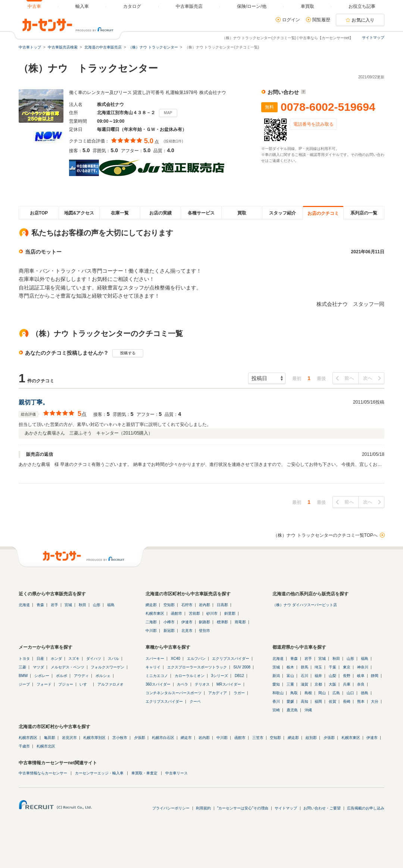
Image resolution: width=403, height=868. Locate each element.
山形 (97, 605)
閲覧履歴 (321, 20)
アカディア (218, 693)
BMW (23, 676)
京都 (318, 684)
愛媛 (290, 701)
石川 (304, 676)
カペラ (182, 684)
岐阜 (361, 676)
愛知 (276, 684)
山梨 (332, 676)
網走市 (186, 738)
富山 (290, 676)
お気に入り (363, 20)
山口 (350, 693)
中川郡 (151, 631)
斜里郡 (230, 613)
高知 (304, 701)
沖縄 (308, 710)
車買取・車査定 (144, 773)
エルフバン (196, 659)
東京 (347, 667)
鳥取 (294, 693)
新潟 (276, 676)
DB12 (239, 676)
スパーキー (155, 659)
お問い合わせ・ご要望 (322, 808)
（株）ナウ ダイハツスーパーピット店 (305, 605)
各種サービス (201, 213)
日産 (40, 659)
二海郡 (151, 622)
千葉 (332, 667)
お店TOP (39, 213)
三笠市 (258, 738)
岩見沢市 (69, 738)
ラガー (239, 693)
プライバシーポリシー (171, 808)
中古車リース (176, 773)
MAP (168, 113)
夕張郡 (140, 738)
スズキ (74, 659)
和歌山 (278, 693)
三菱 (22, 667)
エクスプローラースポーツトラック (197, 667)
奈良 (361, 684)
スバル (113, 659)
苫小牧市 (120, 738)
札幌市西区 (28, 738)
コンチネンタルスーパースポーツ (174, 693)
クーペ (195, 701)
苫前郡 (194, 613)
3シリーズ (220, 676)
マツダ (38, 667)
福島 (111, 605)
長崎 (347, 701)
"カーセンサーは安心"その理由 (243, 808)
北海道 (24, 605)
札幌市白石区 (163, 738)
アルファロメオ (110, 684)
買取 (242, 213)
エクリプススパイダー (231, 659)
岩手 (54, 605)
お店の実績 (160, 213)
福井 (318, 676)
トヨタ (24, 659)
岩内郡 (204, 605)
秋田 (82, 605)
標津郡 (222, 622)
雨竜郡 (240, 622)
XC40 (176, 659)
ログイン (291, 20)
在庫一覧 (120, 213)
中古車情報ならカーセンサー (43, 773)
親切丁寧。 (34, 402)
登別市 (204, 631)
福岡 (318, 701)
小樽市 (169, 622)
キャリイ (153, 667)
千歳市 (24, 746)
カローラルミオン (190, 676)
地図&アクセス (79, 213)
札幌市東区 (155, 613)
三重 (290, 684)
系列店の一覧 (364, 213)
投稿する (128, 353)
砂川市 (212, 613)
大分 (375, 701)
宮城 (68, 605)
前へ (349, 378)
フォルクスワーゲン (107, 667)
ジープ (24, 684)
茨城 (276, 667)
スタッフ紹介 (282, 213)
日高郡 (222, 605)
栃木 (290, 667)
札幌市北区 (46, 746)
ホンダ (56, 659)
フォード (44, 684)
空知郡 (169, 605)
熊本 (361, 701)
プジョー (66, 684)
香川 (276, 701)
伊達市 (187, 622)
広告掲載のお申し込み (366, 808)
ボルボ (62, 676)
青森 (40, 605)
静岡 (375, 676)
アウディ (81, 676)
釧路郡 (204, 622)
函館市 (176, 613)
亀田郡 (50, 738)
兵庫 (347, 684)
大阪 (332, 684)
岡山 (322, 693)
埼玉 (318, 667)
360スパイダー (158, 684)
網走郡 (151, 605)
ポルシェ (103, 676)
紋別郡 (311, 738)
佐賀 (332, 701)
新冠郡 (169, 631)
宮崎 (276, 710)
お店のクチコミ (323, 213)
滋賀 (304, 684)
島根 (308, 693)
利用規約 (203, 808)
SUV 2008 (242, 667)
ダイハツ (94, 659)
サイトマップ (373, 37)
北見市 (187, 631)
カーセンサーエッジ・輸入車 (99, 773)
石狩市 (187, 605)
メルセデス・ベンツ (68, 667)
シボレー (42, 676)
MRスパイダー (229, 684)
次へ (368, 378)
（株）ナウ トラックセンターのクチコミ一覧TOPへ (325, 535)
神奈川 (363, 667)
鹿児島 (292, 710)
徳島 (365, 693)
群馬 (304, 667)
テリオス (202, 684)
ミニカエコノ (157, 676)
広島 (336, 693)
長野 (347, 676)
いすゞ (85, 684)
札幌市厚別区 (94, 738)
